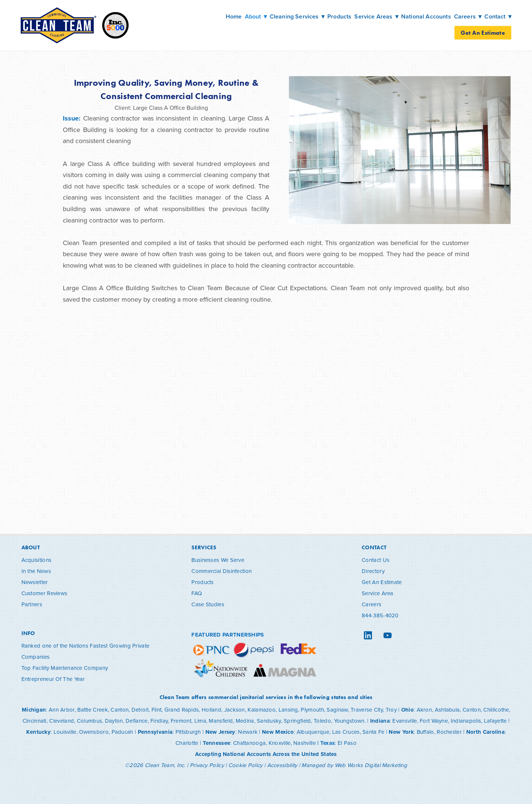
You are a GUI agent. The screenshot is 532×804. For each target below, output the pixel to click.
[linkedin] (368, 635)
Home (234, 16)
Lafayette (495, 721)
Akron (424, 710)
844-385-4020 (380, 615)
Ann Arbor (62, 710)
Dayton (114, 721)
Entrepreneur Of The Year (53, 679)
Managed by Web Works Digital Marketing (354, 765)
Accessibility (282, 765)
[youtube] (387, 635)
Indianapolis (466, 721)
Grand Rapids (182, 710)
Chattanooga (249, 743)
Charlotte (187, 743)
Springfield (297, 721)
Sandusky (269, 721)
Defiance (137, 721)
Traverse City (367, 710)
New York (401, 732)
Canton (120, 710)
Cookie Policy (245, 765)
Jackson (235, 710)
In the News (36, 571)
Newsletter (35, 582)
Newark (248, 732)
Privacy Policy (207, 765)
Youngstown (349, 721)
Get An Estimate (483, 33)
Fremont (181, 721)
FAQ (197, 593)
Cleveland (62, 721)
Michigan (34, 710)
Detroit (140, 710)
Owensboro (94, 732)
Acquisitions (37, 560)
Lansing (288, 710)
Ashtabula (447, 710)
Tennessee (217, 743)
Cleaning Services (297, 16)
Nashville (305, 743)
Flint (157, 710)
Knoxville (280, 743)
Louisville (65, 732)
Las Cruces (346, 732)
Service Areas (376, 16)
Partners (32, 604)
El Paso (347, 743)
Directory (373, 571)
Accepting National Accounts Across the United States (266, 754)
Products (339, 16)
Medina (245, 721)
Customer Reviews (45, 593)
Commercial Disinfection (221, 571)
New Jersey (220, 732)
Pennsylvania (155, 732)
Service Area (378, 593)
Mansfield (221, 721)
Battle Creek (93, 710)
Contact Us (376, 560)
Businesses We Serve (218, 560)
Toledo (322, 721)
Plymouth (312, 710)
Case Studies (208, 604)
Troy (391, 710)
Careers (371, 604)
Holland (212, 710)
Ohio (407, 710)
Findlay (159, 721)
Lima (200, 721)
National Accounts (426, 16)
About (256, 16)
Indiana (380, 721)
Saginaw (337, 710)
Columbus (89, 721)
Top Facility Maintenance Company (65, 668)
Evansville (405, 721)
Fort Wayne (434, 721)
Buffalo (425, 732)
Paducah (122, 732)
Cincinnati (35, 721)
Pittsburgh (188, 732)
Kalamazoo (262, 710)
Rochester (449, 732)
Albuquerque (313, 732)
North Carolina (485, 732)
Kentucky (38, 732)
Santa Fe (373, 732)
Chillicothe (496, 710)
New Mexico (278, 732)
